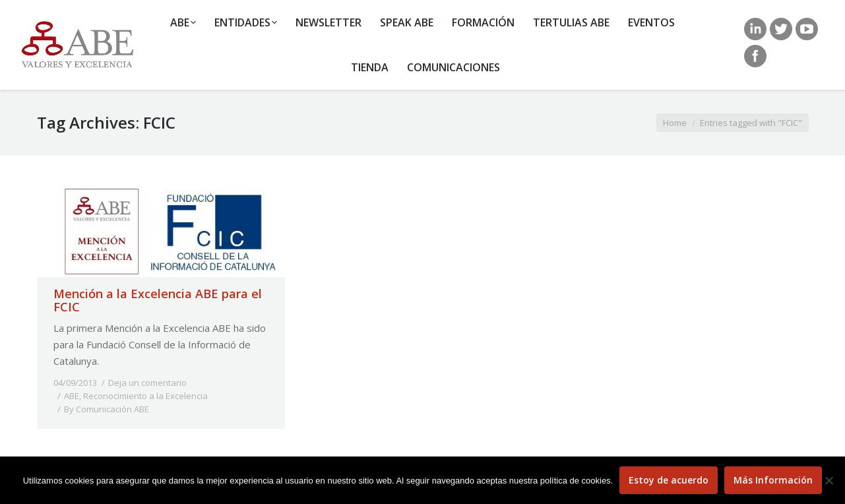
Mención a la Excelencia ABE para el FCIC (158, 300)
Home (675, 123)
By (107, 409)
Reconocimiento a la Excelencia (145, 396)
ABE (72, 396)
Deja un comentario (147, 383)
